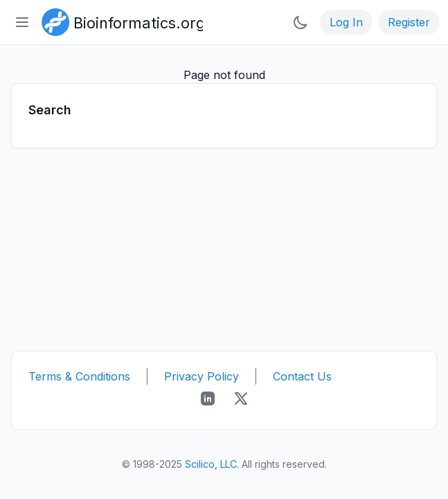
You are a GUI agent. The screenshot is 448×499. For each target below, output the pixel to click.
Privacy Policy (201, 376)
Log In (346, 22)
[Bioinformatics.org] (119, 21)
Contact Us (302, 376)
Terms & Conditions (79, 376)
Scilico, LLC (211, 464)
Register (409, 22)
